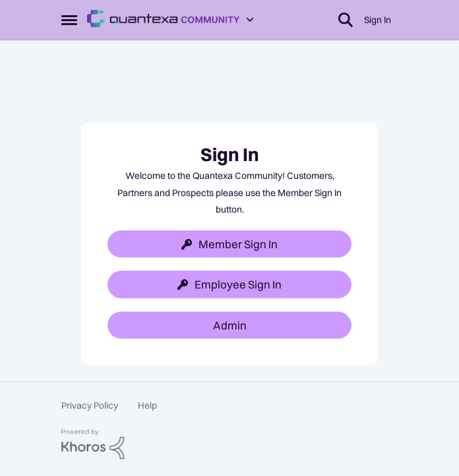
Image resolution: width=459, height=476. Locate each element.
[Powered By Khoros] (229, 444)
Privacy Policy (90, 405)
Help (147, 405)
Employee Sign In (229, 284)
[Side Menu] (69, 20)
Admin (230, 325)
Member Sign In (229, 244)
